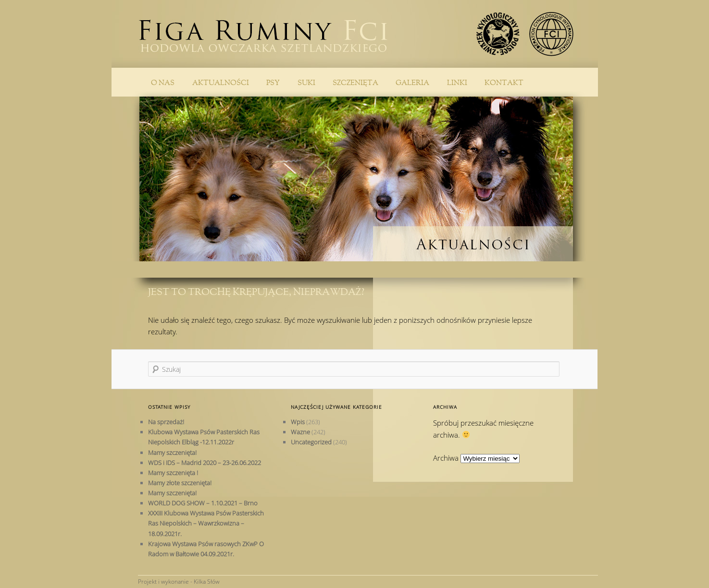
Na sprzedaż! (166, 422)
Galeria (412, 83)
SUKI (306, 83)
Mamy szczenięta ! (173, 473)
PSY (273, 83)
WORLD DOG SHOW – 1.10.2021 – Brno (203, 503)
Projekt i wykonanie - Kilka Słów (179, 582)
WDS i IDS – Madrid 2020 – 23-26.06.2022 (205, 463)
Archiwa (446, 458)
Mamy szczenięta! (172, 453)
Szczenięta (355, 83)
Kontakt (504, 83)
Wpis (298, 422)
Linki (457, 83)
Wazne (300, 432)
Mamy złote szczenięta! (180, 483)
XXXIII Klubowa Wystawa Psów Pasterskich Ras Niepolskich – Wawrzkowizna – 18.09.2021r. (206, 523)
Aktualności (221, 83)
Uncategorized (311, 442)
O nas (163, 83)
